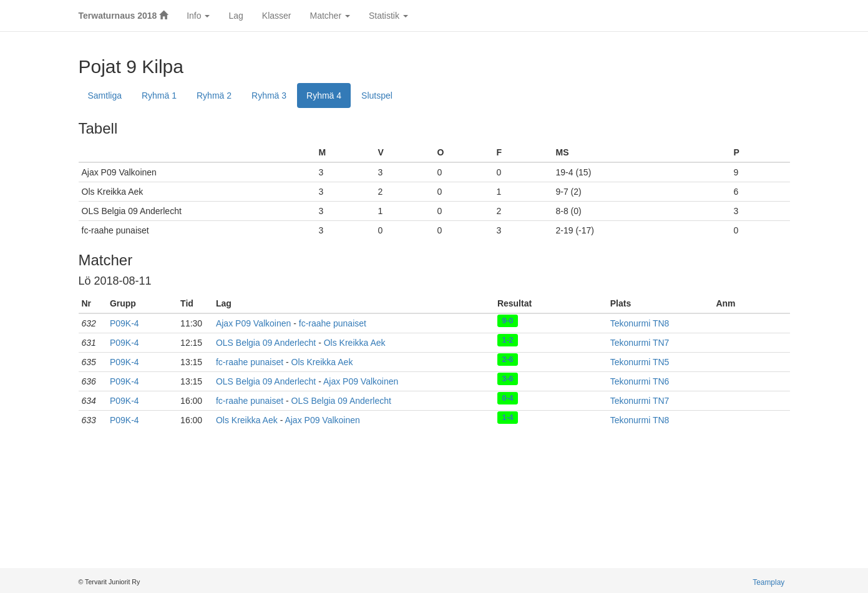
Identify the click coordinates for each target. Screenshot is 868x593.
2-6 (507, 360)
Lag (236, 16)
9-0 (507, 321)
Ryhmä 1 (159, 96)
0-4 (507, 398)
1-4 (507, 418)
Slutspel (377, 96)
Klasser (277, 16)
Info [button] (198, 16)
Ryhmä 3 (269, 96)
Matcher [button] (329, 16)
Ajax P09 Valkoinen (253, 323)
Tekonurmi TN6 (640, 381)
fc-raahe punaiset (333, 323)
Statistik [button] (388, 16)
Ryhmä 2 (214, 96)
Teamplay (768, 582)
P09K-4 (124, 323)
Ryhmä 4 (324, 96)
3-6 (507, 379)
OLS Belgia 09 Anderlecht (266, 343)
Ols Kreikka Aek (355, 343)
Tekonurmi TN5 (640, 362)
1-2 (507, 340)
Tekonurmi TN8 (640, 323)
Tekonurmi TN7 (640, 343)
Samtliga (105, 96)
